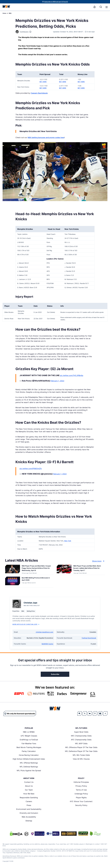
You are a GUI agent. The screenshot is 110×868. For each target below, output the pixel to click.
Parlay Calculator (29, 751)
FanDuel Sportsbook (89, 638)
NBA (10, 13)
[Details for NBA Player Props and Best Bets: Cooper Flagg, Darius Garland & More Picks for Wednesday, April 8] (13, 569)
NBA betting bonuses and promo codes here (46, 137)
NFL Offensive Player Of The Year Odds (81, 747)
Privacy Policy (81, 786)
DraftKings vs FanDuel (29, 740)
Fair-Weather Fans (29, 743)
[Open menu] (106, 7)
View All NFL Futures (81, 759)
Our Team (29, 790)
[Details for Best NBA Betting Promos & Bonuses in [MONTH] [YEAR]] (13, 582)
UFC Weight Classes (29, 736)
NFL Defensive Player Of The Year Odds (81, 751)
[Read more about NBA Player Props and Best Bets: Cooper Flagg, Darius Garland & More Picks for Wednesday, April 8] (37, 569)
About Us (29, 786)
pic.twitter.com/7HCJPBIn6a (72, 375)
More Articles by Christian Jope (26, 624)
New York (67, 541)
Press (29, 805)
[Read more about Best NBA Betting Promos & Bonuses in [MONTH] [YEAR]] (37, 579)
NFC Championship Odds (81, 736)
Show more (99, 561)
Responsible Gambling (29, 798)
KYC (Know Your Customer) (81, 801)
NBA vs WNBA (29, 732)
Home (4, 13)
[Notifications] (95, 7)
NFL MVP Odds (81, 743)
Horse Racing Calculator (29, 755)
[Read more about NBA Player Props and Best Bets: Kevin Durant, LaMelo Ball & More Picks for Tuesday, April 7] (88, 569)
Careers (29, 801)
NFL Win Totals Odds (81, 755)
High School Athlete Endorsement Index (29, 759)
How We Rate (29, 794)
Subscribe (55, 674)
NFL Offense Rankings (29, 763)
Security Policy (81, 805)
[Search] (101, 7)
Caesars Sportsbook (39, 93)
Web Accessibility (29, 817)
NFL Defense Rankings (29, 767)
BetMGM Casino (47, 644)
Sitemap (29, 821)
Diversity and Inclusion (29, 813)
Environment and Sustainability (29, 809)
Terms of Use (81, 790)
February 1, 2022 (57, 381)
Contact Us (29, 782)
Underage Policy (81, 794)
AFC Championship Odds (81, 740)
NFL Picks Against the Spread (29, 771)
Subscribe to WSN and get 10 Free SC (56, 2)
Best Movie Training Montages (29, 747)
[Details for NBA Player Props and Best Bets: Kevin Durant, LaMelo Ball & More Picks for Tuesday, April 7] (64, 569)
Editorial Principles (81, 782)
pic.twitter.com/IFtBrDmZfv (31, 469)
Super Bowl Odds (81, 732)
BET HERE (43, 82)
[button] (107, 7)
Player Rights (81, 798)
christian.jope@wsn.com (44, 632)
